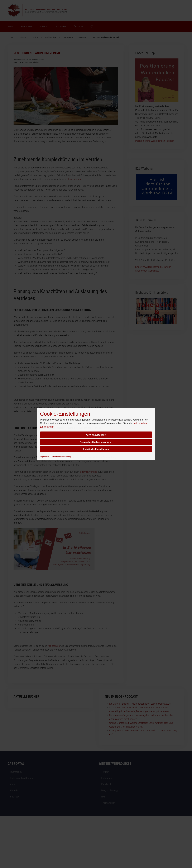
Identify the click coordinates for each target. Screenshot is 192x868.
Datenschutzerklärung (62, 457)
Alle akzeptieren (96, 435)
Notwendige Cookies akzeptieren (96, 442)
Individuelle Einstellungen (96, 449)
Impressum (45, 457)
